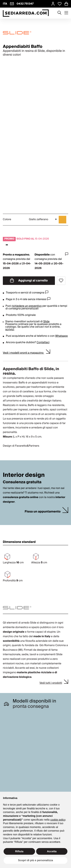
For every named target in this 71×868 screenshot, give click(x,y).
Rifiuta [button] (19, 851)
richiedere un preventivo (27, 306)
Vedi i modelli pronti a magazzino (23, 353)
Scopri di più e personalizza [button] (35, 860)
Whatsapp (61, 336)
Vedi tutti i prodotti (51, 683)
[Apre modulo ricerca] (59, 13)
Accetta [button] (52, 851)
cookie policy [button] (58, 820)
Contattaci (43, 342)
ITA (5, 4)
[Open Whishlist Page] (60, 4)
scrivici (10, 330)
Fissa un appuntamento (43, 512)
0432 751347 (25, 4)
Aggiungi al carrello (29, 281)
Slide (46, 322)
